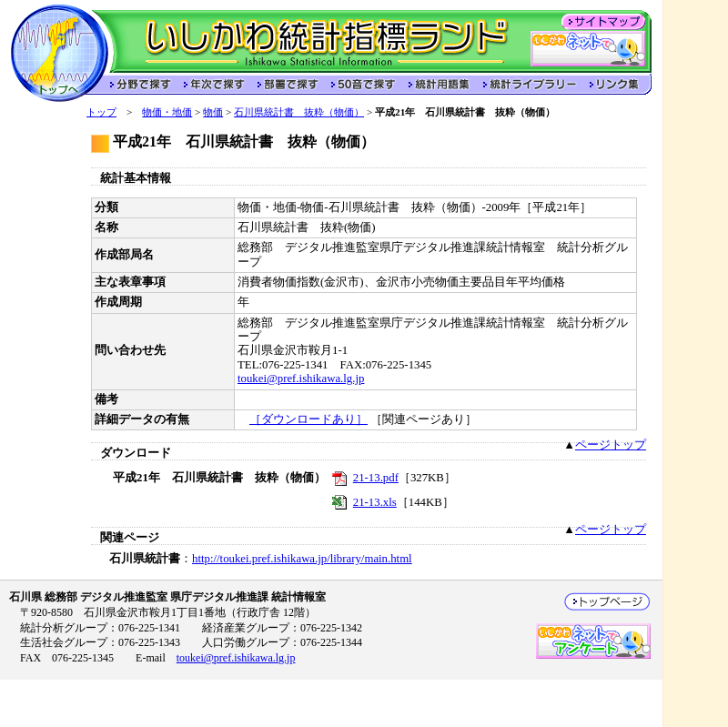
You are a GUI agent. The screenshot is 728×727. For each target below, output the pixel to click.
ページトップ (611, 445)
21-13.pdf (376, 478)
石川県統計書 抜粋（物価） (299, 112)
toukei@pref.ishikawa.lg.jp (301, 379)
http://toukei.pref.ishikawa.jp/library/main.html (302, 559)
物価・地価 (167, 112)
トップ (101, 112)
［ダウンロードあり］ (308, 419)
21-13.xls (375, 502)
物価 (213, 112)
